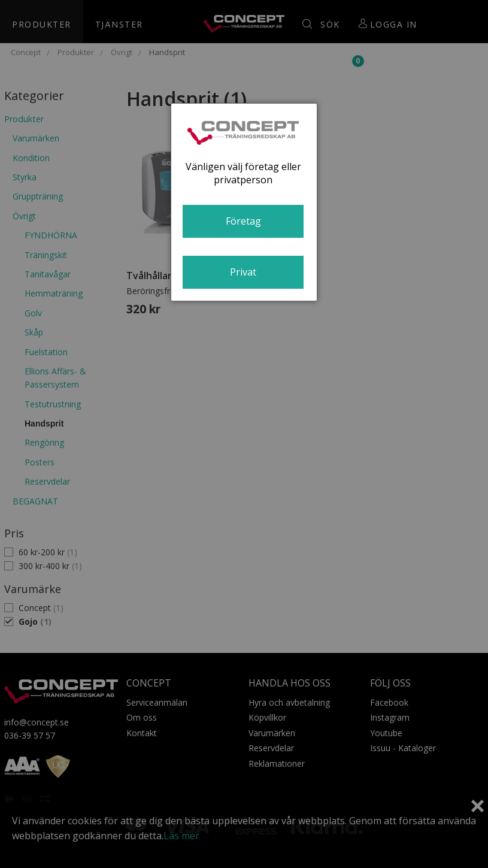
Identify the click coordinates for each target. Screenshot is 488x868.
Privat (243, 272)
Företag (243, 221)
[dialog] (244, 202)
